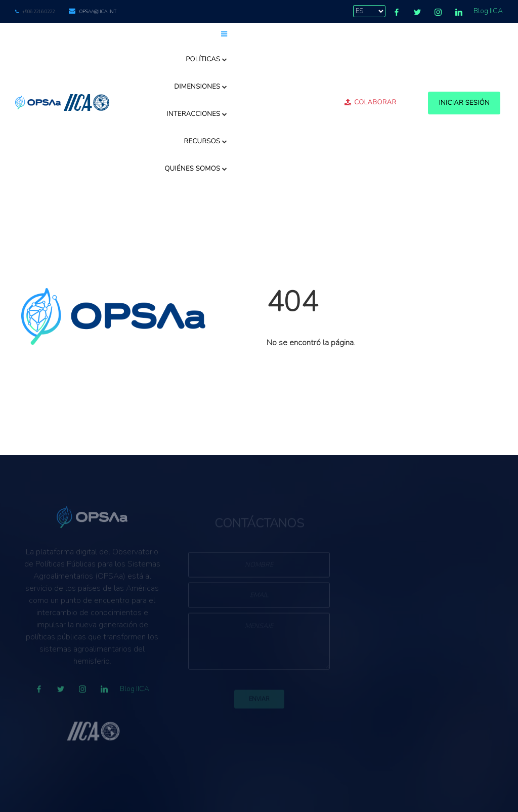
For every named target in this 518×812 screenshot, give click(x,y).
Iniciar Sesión (464, 103)
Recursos (206, 141)
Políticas (207, 59)
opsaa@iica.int (98, 12)
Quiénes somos (196, 169)
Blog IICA (488, 11)
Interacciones (197, 114)
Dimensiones (201, 87)
